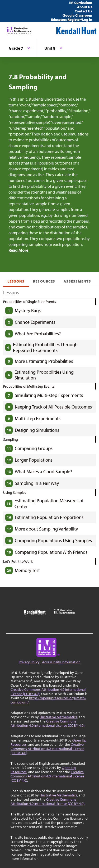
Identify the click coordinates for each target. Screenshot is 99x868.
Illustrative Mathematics (58, 717)
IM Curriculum (81, 3)
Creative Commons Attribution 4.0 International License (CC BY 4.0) (48, 692)
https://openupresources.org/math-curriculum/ (48, 700)
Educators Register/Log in (72, 20)
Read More (18, 250)
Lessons (16, 281)
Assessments (77, 281)
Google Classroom (77, 15)
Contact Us (83, 11)
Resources (44, 281)
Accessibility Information (61, 662)
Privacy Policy (29, 662)
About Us (85, 7)
